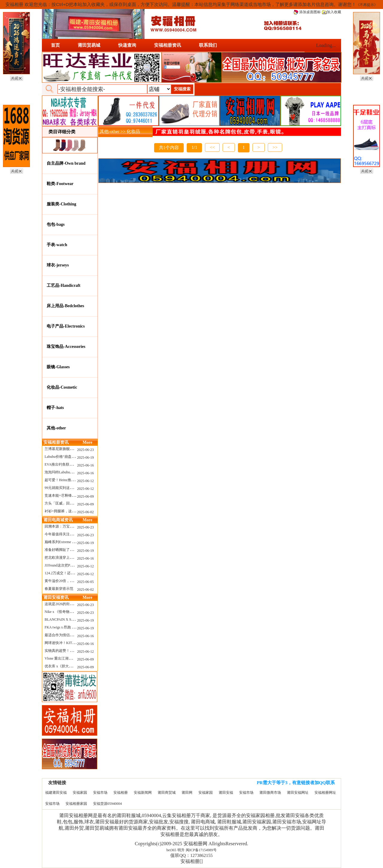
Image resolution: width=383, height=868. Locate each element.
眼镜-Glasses (58, 367)
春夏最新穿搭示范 (59, 589)
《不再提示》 (367, 5)
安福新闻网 (143, 793)
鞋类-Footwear (60, 184)
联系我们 (208, 45)
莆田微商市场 (270, 793)
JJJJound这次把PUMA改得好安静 (70, 565)
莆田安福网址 (298, 793)
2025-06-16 (86, 465)
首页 (55, 45)
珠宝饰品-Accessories (66, 347)
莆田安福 (226, 793)
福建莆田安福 (56, 793)
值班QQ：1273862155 (191, 855)
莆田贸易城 (89, 45)
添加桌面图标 (307, 12)
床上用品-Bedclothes (65, 306)
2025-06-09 (86, 496)
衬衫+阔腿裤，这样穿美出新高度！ (73, 511)
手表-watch (57, 245)
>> (275, 147)
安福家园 (80, 793)
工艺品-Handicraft (64, 285)
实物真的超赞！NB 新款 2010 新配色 (74, 651)
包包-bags (56, 224)
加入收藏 (332, 12)
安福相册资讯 (168, 45)
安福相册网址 (325, 793)
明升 (181, 850)
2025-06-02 (86, 512)
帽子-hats (55, 408)
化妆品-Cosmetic (62, 387)
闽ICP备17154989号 (201, 850)
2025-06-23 (86, 450)
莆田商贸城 (167, 793)
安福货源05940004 (107, 804)
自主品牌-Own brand (66, 163)
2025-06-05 (86, 582)
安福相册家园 (76, 804)
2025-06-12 (86, 481)
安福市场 (100, 793)
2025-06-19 (86, 458)
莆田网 (187, 793)
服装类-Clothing (61, 204)
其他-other (56, 428)
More (87, 442)
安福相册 (121, 793)
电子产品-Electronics (66, 326)
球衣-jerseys (58, 265)
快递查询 (127, 45)
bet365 (171, 850)
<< (212, 147)
